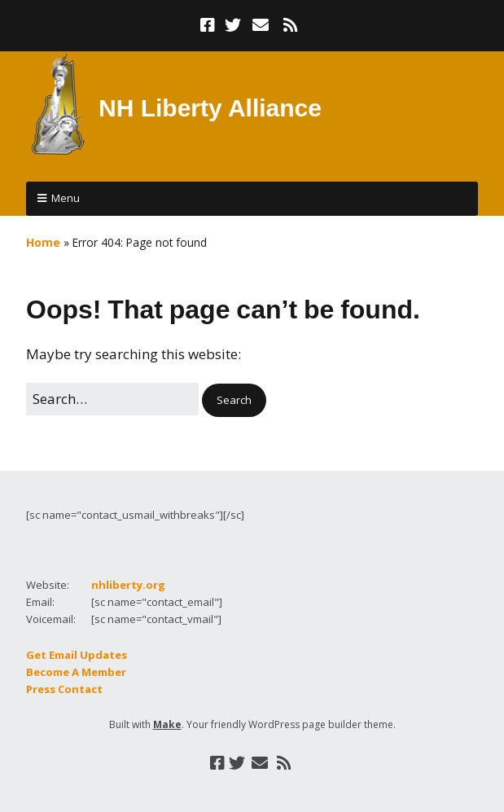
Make (167, 724)
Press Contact (64, 689)
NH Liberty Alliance (210, 108)
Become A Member (76, 672)
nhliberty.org (128, 585)
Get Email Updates (77, 655)
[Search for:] (112, 399)
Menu (66, 198)
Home (43, 242)
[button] (234, 400)
